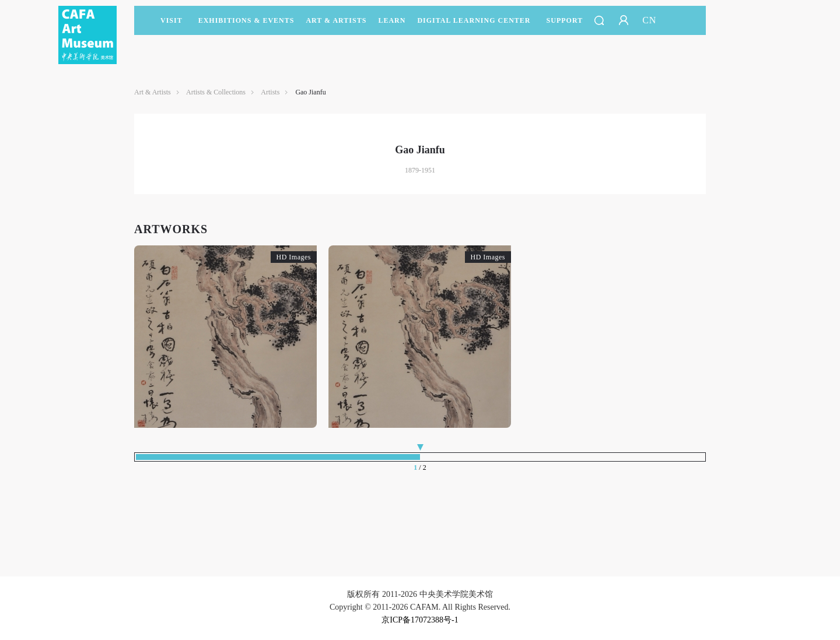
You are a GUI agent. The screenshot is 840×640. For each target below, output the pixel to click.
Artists (270, 92)
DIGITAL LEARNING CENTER (474, 20)
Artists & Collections (216, 92)
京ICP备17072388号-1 (420, 620)
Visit (171, 20)
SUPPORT (565, 26)
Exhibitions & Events (246, 26)
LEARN (392, 26)
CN (649, 20)
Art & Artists (336, 26)
